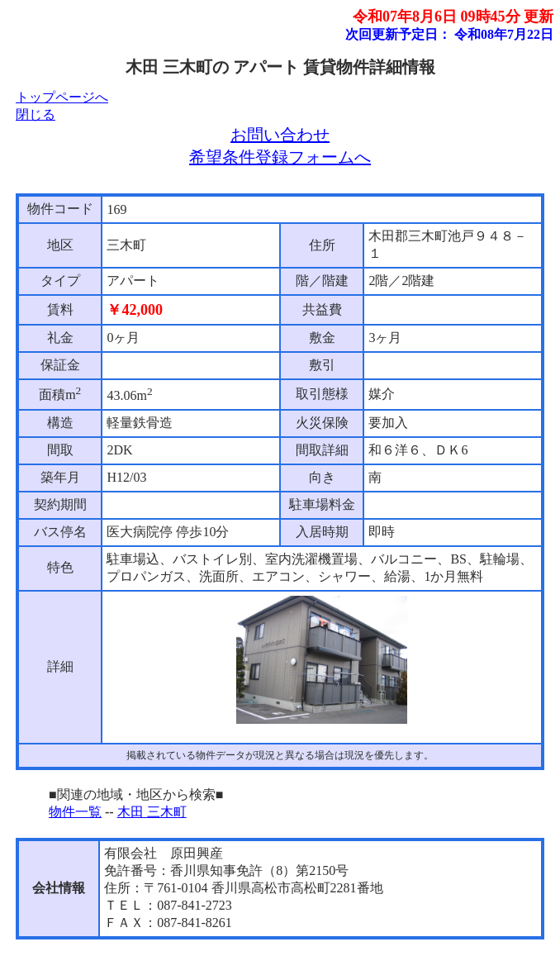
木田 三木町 (152, 812)
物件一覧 (75, 812)
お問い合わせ (280, 135)
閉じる (36, 114)
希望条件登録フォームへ (280, 157)
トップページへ (62, 97)
